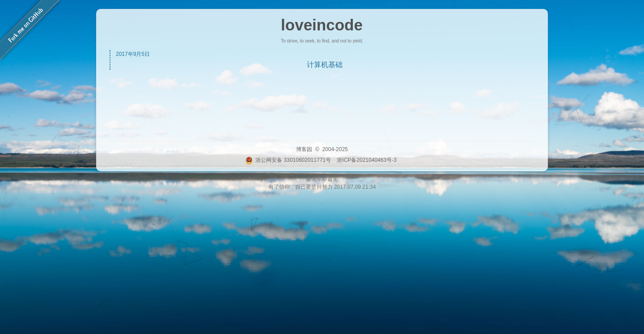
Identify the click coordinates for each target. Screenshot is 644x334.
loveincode (322, 25)
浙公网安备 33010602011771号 (288, 160)
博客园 (304, 149)
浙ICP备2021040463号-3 (366, 160)
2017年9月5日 (133, 54)
